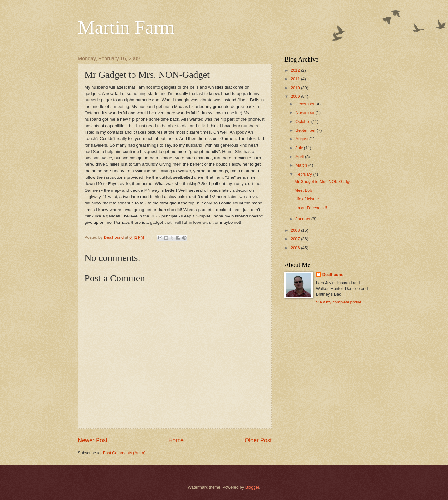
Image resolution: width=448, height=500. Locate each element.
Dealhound (333, 274)
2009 (296, 96)
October (303, 121)
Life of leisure (307, 199)
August (302, 139)
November (305, 113)
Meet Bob (303, 190)
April (300, 157)
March (302, 165)
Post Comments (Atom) (124, 453)
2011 (296, 79)
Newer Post (93, 440)
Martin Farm (126, 27)
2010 (296, 88)
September (306, 130)
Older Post (258, 440)
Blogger (252, 487)
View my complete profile (339, 302)
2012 (296, 70)
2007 (296, 239)
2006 (296, 248)
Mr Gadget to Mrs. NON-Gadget (323, 181)
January (303, 219)
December (305, 104)
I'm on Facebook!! (311, 208)
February (304, 174)
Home (176, 440)
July (300, 148)
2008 (296, 230)
